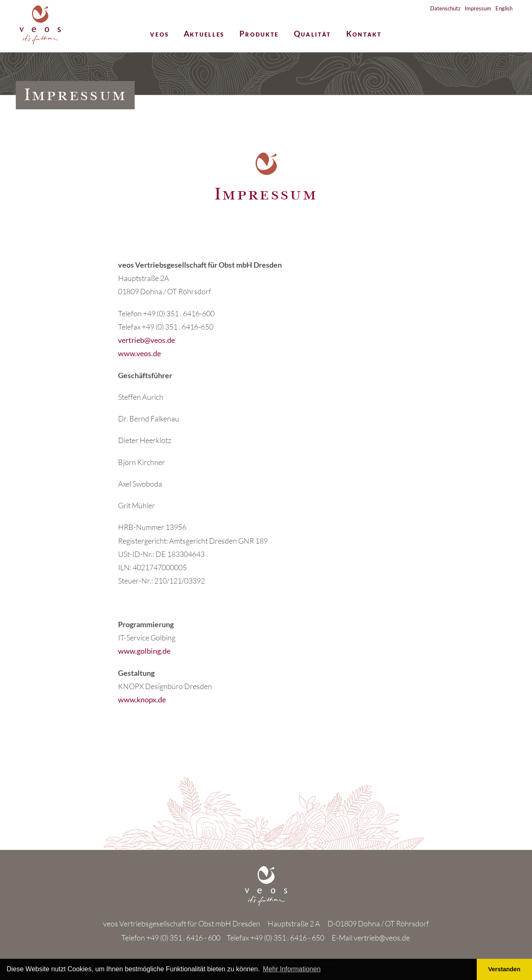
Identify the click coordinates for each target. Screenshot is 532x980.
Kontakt (364, 34)
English (504, 8)
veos (159, 34)
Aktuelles (204, 34)
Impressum (478, 8)
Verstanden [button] (505, 969)
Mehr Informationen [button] (292, 969)
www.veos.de (139, 353)
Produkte (259, 34)
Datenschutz (445, 8)
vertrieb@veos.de (147, 340)
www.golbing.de (144, 651)
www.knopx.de (142, 699)
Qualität (313, 34)
